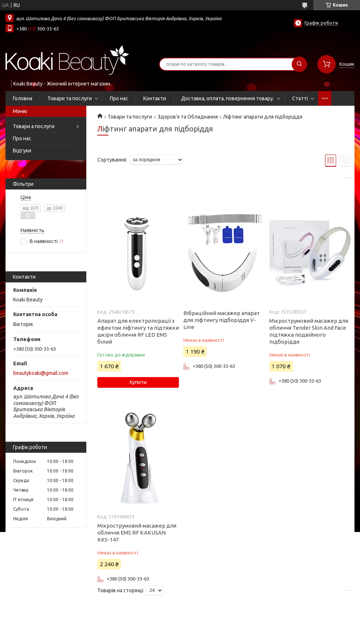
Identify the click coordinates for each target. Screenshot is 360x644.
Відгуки (22, 151)
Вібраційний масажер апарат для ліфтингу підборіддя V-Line (222, 320)
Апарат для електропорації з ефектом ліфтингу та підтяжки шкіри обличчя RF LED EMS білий (138, 331)
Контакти (155, 98)
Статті (300, 98)
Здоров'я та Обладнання (188, 117)
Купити (138, 382)
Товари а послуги (34, 126)
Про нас (119, 98)
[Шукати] (299, 64)
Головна (23, 98)
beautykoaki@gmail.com (41, 373)
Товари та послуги (70, 98)
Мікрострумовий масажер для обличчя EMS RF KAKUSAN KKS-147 (137, 533)
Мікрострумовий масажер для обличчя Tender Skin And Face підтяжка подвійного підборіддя (309, 331)
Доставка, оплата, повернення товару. (228, 98)
